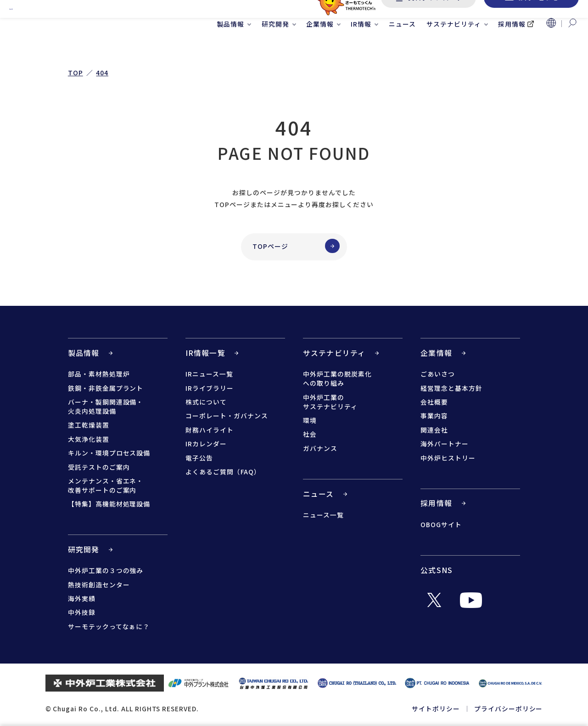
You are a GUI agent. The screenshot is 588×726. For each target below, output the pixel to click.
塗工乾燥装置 (89, 425)
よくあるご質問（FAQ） (223, 472)
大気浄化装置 (89, 439)
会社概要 (434, 402)
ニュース (402, 46)
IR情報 (361, 46)
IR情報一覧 (205, 353)
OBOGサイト (441, 524)
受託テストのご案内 (99, 467)
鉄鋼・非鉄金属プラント (106, 388)
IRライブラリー (210, 388)
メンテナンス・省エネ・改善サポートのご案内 (106, 485)
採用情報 (512, 46)
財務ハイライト (210, 430)
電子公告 (199, 458)
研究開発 (275, 46)
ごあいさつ (438, 374)
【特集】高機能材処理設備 (109, 504)
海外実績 (82, 598)
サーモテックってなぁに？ (109, 626)
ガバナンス (320, 448)
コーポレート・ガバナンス (227, 416)
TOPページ (270, 246)
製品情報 (231, 46)
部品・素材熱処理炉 (99, 374)
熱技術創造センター (99, 585)
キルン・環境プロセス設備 (109, 453)
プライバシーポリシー (509, 709)
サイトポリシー (436, 709)
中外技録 (82, 612)
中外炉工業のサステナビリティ (330, 402)
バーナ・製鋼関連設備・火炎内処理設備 (106, 406)
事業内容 (434, 416)
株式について (206, 402)
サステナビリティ (454, 46)
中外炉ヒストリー (448, 458)
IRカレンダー (206, 444)
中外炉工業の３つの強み (106, 570)
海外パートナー (445, 444)
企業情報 (320, 46)
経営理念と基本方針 (451, 388)
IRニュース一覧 (209, 374)
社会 (310, 434)
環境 (310, 420)
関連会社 (434, 430)
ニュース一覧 (323, 515)
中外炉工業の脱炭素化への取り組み (337, 378)
